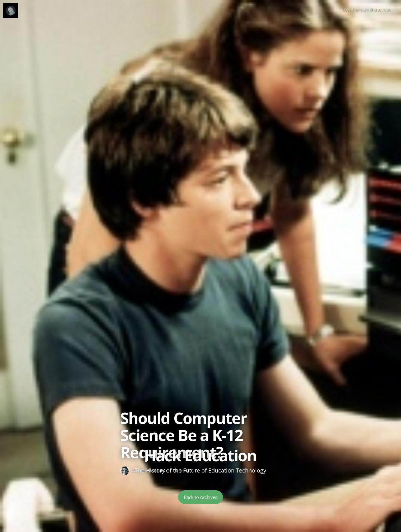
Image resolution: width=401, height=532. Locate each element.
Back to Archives (200, 497)
